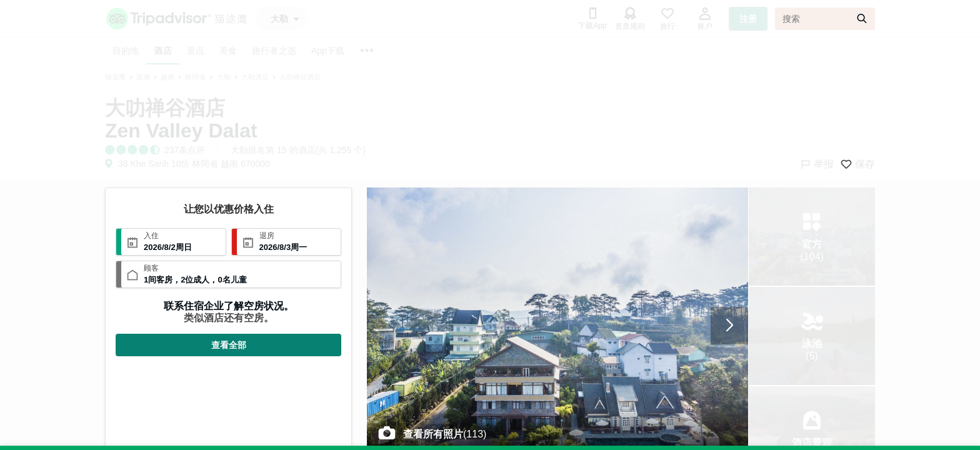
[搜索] (825, 19)
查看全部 (229, 345)
